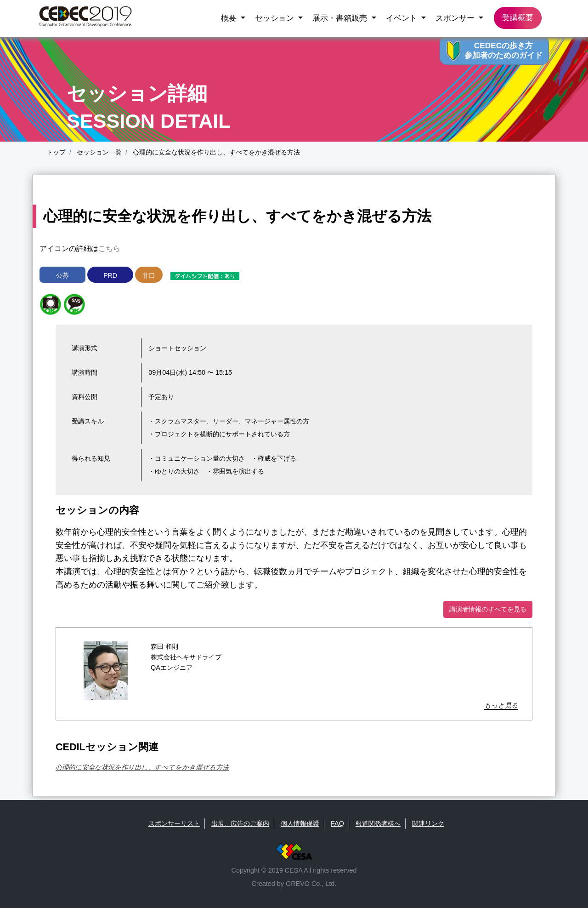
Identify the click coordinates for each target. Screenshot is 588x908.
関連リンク (428, 823)
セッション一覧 (98, 152)
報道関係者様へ (378, 823)
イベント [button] (403, 18)
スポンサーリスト (174, 823)
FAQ (337, 823)
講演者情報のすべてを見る (488, 609)
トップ (56, 152)
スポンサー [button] (456, 18)
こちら (109, 248)
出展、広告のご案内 (240, 823)
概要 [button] (230, 18)
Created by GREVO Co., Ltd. (294, 884)
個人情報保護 (300, 823)
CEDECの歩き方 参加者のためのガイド (503, 50)
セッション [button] (276, 18)
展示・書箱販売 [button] (341, 18)
